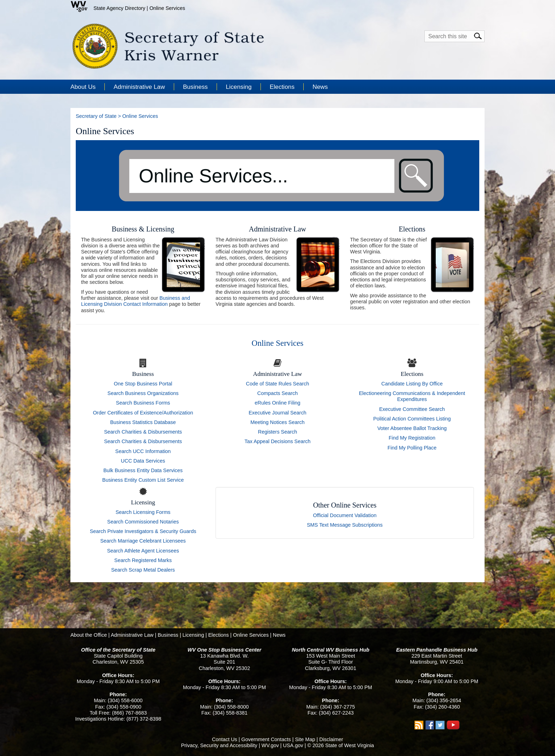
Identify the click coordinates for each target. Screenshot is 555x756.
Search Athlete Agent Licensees (143, 551)
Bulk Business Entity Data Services (143, 470)
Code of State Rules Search (277, 384)
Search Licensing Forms (143, 512)
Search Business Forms (143, 403)
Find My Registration (412, 438)
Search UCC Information (143, 451)
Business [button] (195, 87)
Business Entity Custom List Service (143, 480)
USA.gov (293, 745)
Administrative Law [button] (139, 87)
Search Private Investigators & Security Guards (143, 531)
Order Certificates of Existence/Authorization (143, 413)
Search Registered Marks (143, 560)
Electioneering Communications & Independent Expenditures (412, 396)
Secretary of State (96, 116)
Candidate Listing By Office (412, 384)
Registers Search (277, 432)
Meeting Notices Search (278, 422)
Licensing (193, 635)
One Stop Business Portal (143, 384)
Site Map (305, 739)
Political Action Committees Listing (412, 419)
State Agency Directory (119, 8)
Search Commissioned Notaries (143, 522)
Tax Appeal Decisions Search (277, 441)
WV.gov (270, 745)
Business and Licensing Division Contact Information (136, 301)
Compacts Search (277, 393)
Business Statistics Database (143, 422)
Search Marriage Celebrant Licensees (143, 541)
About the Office (89, 635)
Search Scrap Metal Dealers (143, 570)
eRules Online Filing (278, 403)
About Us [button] (83, 87)
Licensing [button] (239, 87)
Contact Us (225, 739)
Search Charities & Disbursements (143, 432)
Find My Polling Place (412, 448)
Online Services (167, 8)
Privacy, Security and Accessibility (219, 745)
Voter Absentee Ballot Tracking (412, 428)
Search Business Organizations (143, 393)
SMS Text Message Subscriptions (345, 525)
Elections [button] (282, 87)
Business (168, 635)
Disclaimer (331, 739)
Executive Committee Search (412, 409)
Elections (218, 635)
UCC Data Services (143, 461)
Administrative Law (132, 635)
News (320, 87)
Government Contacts (266, 739)
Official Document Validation (345, 515)
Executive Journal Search (277, 413)
